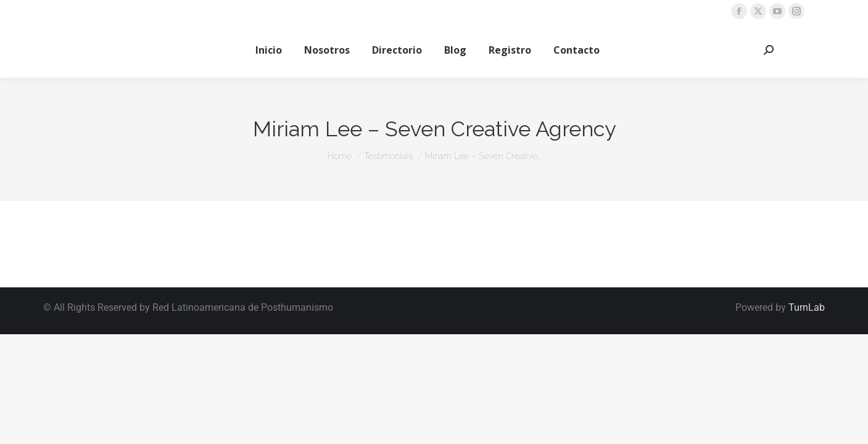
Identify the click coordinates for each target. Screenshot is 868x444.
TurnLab (807, 307)
